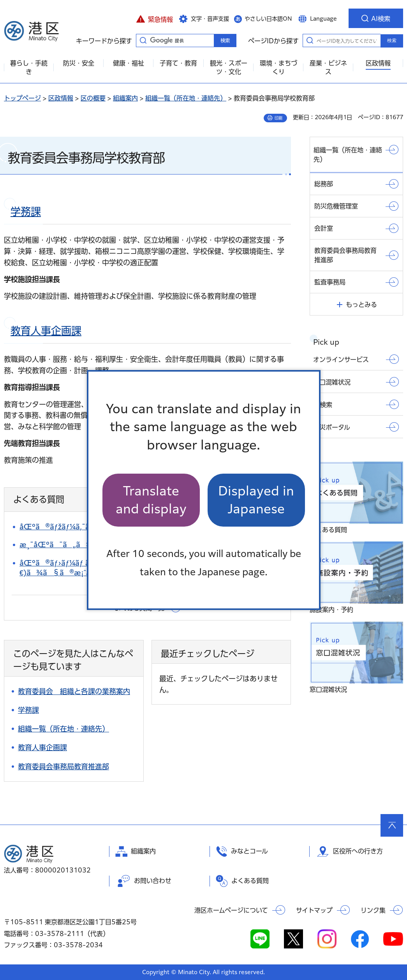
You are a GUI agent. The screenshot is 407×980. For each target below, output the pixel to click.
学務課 (26, 212)
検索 (392, 41)
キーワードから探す (143, 40)
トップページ (22, 98)
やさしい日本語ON (268, 19)
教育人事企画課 (46, 331)
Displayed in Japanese (256, 500)
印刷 (278, 118)
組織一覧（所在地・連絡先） (186, 98)
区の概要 (93, 98)
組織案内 (125, 98)
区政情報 (61, 98)
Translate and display (151, 500)
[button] (154, 18)
